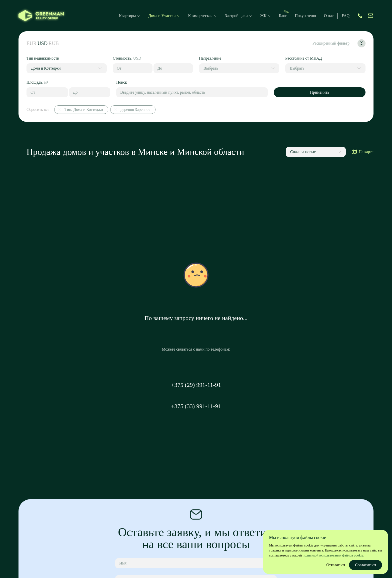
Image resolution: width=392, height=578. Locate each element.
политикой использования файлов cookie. (333, 555)
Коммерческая (200, 16)
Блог (283, 16)
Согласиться (365, 565)
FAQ (346, 16)
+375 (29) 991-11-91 (196, 385)
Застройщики (236, 16)
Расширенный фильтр (331, 43)
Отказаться (336, 565)
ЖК (266, 16)
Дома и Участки (162, 16)
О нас (329, 16)
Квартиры (127, 16)
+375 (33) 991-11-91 (196, 406)
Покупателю (305, 16)
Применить (320, 92)
